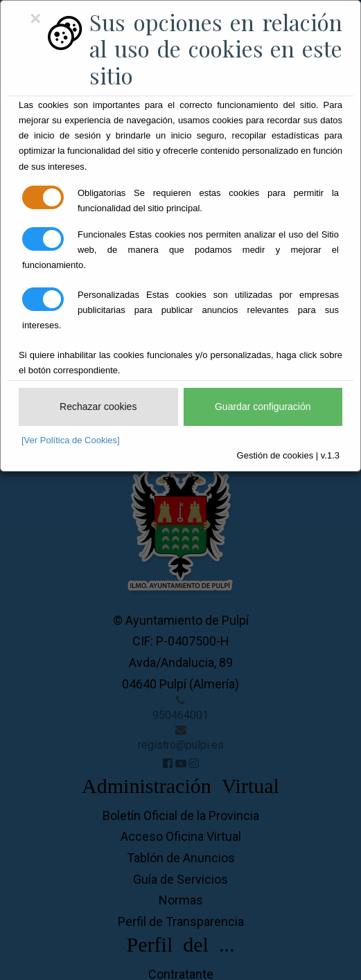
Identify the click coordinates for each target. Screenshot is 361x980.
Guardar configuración (263, 407)
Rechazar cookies (98, 407)
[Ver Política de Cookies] (71, 440)
